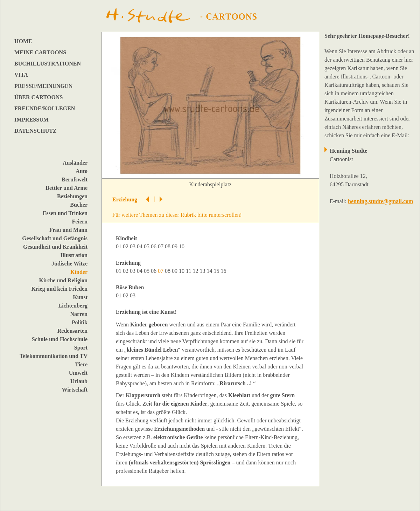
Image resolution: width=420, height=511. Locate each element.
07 (161, 246)
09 (175, 246)
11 (189, 271)
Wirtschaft (75, 390)
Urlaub (79, 381)
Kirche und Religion (63, 280)
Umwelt (78, 373)
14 (210, 271)
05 (147, 246)
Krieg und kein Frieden (59, 289)
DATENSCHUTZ (36, 131)
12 (196, 271)
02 (126, 246)
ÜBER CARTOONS (38, 97)
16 (224, 271)
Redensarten (72, 331)
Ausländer (75, 163)
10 (182, 246)
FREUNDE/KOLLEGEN (45, 108)
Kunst (80, 297)
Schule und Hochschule (60, 339)
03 (133, 246)
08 (168, 246)
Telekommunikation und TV (54, 356)
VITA (21, 75)
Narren (79, 314)
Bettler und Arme (66, 188)
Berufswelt (75, 179)
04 (140, 246)
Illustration (74, 255)
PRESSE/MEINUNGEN (43, 86)
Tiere (81, 364)
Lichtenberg (73, 306)
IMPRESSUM (31, 120)
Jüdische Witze (69, 264)
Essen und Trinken (65, 213)
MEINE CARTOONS (40, 52)
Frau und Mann (68, 230)
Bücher (79, 205)
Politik (80, 322)
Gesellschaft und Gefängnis (55, 238)
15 (217, 271)
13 (203, 271)
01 (119, 246)
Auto (82, 171)
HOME (23, 41)
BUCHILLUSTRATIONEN (48, 64)
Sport (81, 348)
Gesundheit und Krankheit (55, 247)
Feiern (80, 222)
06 (154, 246)
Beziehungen (72, 196)
